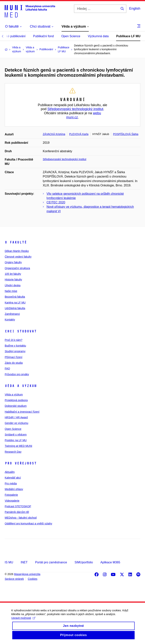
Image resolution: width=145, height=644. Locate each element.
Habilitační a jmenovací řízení (22, 412)
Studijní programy (15, 351)
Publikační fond (43, 36)
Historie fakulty (13, 280)
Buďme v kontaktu (15, 346)
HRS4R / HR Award (16, 417)
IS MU (9, 562)
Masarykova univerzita (27, 574)
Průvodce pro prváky (17, 374)
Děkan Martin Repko (17, 251)
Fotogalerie (11, 495)
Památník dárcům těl (17, 512)
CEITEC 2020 (56, 202)
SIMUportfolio (84, 562)
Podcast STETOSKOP (18, 506)
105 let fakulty (13, 274)
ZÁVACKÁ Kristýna (54, 134)
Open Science (71, 36)
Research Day (13, 452)
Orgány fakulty (13, 262)
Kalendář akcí (13, 478)
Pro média (11, 483)
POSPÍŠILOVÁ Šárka (126, 134)
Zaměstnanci (12, 314)
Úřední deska (13, 285)
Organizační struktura (17, 268)
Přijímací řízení (13, 357)
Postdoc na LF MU (16, 440)
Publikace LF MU (128, 36)
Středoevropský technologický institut (75, 109)
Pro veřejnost (21, 463)
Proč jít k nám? (13, 340)
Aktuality (10, 472)
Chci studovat (21, 331)
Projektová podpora (16, 400)
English (135, 8)
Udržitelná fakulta (15, 308)
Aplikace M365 (110, 562)
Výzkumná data (98, 36)
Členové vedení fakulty (18, 257)
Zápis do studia (14, 363)
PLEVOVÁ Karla (79, 134)
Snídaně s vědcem (16, 435)
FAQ (7, 368)
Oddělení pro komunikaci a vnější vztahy (28, 524)
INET (24, 562)
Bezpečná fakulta (15, 297)
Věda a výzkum (21, 386)
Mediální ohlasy (14, 489)
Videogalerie (12, 501)
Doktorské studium (16, 406)
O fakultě (16, 242)
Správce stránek (14, 579)
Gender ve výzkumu (17, 423)
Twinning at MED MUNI (18, 446)
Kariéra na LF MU (15, 303)
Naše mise (11, 291)
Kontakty (10, 320)
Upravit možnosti (23, 622)
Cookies (33, 579)
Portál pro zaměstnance (51, 562)
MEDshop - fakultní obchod (21, 518)
